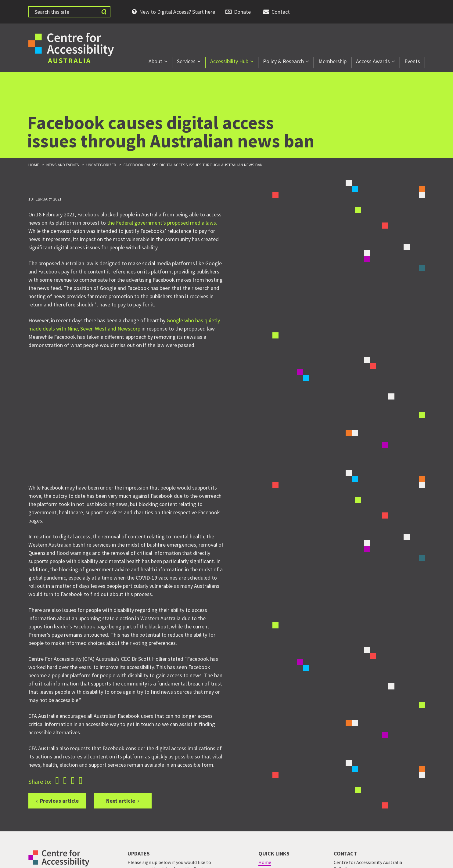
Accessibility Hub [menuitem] (229, 61)
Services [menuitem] (186, 61)
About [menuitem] (155, 61)
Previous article (59, 801)
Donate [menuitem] (242, 12)
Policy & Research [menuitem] (283, 61)
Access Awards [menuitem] (373, 61)
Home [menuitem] (265, 862)
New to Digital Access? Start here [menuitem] (177, 12)
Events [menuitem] (412, 61)
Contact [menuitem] (281, 12)
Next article (121, 801)
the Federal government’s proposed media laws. (162, 223)
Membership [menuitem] (333, 61)
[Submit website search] (104, 12)
